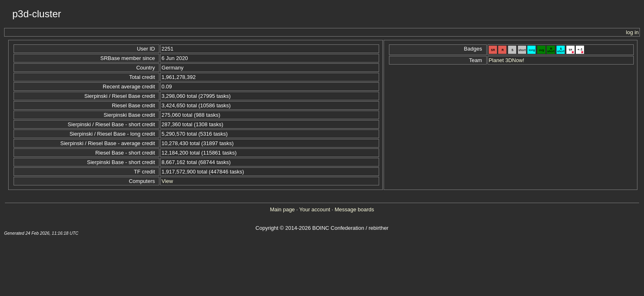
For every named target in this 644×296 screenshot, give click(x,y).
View (167, 181)
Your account (314, 209)
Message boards (354, 209)
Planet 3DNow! (507, 60)
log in (632, 32)
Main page (282, 209)
